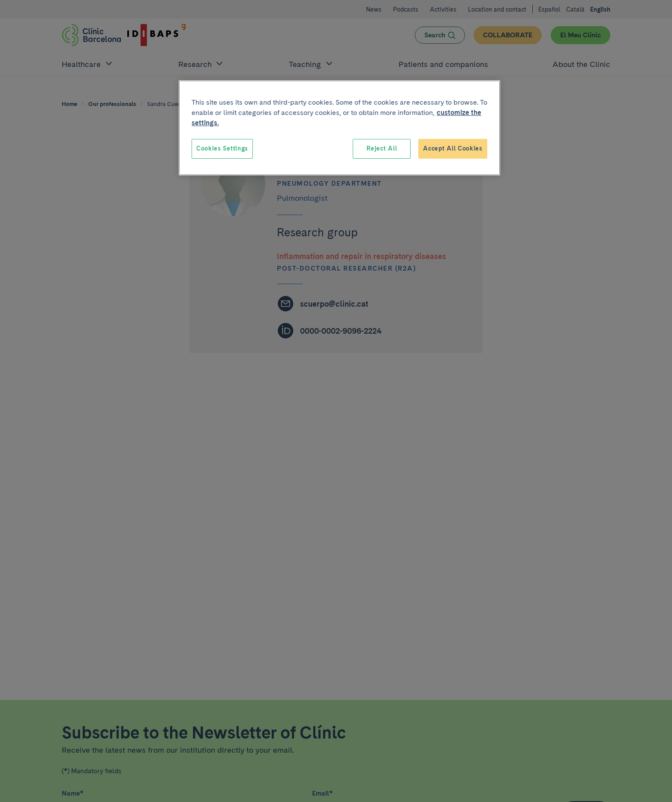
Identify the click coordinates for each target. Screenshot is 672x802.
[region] (339, 128)
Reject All (382, 148)
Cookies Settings (222, 148)
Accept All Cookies (453, 148)
